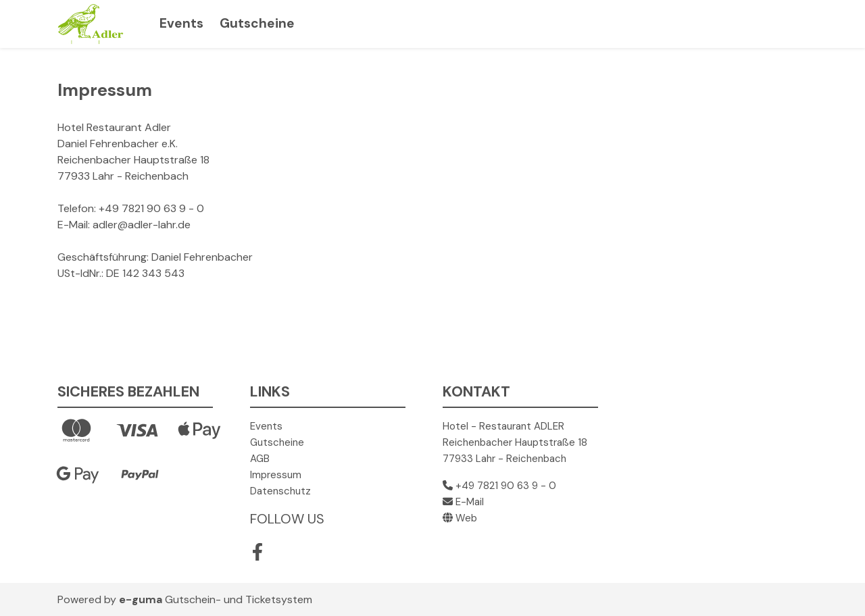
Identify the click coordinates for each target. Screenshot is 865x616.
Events (181, 23)
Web (460, 518)
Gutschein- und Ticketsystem (216, 599)
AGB (260, 459)
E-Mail (463, 502)
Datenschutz (280, 491)
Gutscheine (257, 23)
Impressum (276, 475)
